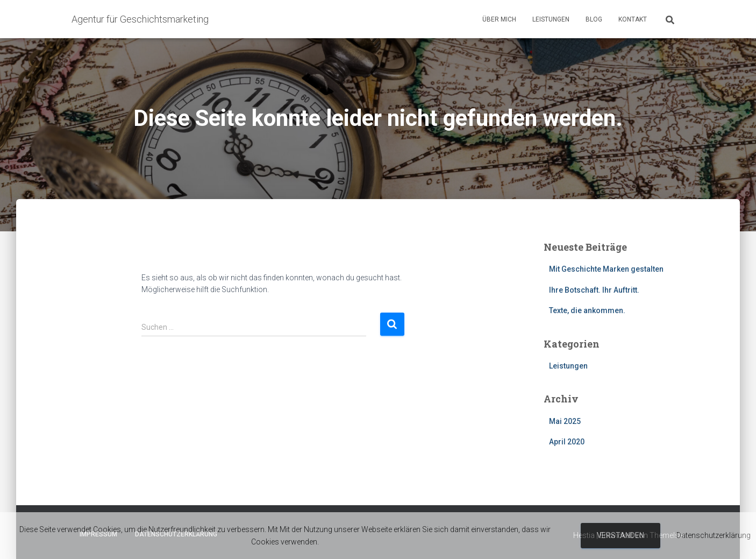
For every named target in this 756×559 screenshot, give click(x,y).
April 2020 (567, 442)
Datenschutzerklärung (714, 535)
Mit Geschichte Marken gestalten (606, 269)
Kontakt (633, 19)
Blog (594, 19)
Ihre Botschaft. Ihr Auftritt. (594, 290)
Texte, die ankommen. (587, 310)
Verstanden (621, 535)
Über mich (499, 19)
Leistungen (551, 19)
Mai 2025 (565, 421)
